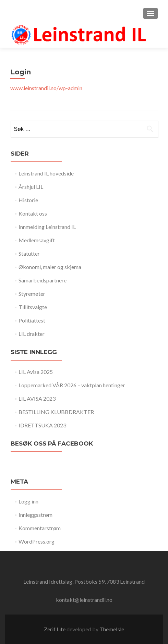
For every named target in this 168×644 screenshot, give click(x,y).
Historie (28, 200)
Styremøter (32, 294)
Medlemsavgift (37, 240)
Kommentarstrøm (40, 528)
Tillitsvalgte (33, 307)
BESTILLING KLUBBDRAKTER (56, 412)
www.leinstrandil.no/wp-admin (46, 88)
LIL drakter (32, 334)
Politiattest (32, 320)
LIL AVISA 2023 (37, 398)
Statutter (29, 253)
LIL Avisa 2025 (36, 372)
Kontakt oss (33, 213)
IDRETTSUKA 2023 (42, 425)
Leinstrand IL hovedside (46, 173)
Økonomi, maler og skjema (50, 267)
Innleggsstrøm (35, 515)
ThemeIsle (112, 629)
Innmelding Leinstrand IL (47, 227)
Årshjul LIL (31, 187)
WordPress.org (37, 541)
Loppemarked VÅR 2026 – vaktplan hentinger (72, 385)
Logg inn (28, 501)
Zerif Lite (55, 629)
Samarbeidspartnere (43, 280)
